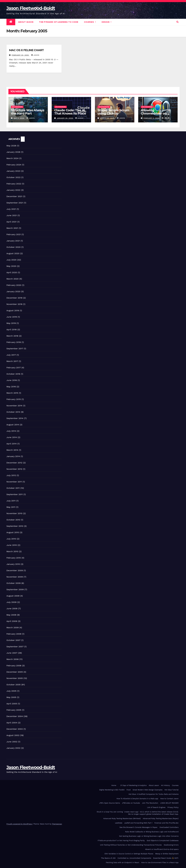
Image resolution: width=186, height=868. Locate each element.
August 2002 (13, 735)
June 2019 (12, 317)
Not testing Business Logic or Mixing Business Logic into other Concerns (149, 836)
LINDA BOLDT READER (169, 803)
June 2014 (12, 437)
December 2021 (14, 196)
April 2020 (12, 272)
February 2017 (14, 368)
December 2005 (15, 672)
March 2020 (13, 279)
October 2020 (13, 247)
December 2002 (15, 729)
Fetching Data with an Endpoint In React (123, 863)
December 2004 (15, 716)
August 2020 (13, 253)
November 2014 (14, 406)
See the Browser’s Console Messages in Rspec (138, 827)
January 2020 (13, 291)
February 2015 (14, 399)
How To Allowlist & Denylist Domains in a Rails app (137, 799)
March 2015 (12, 393)
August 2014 (13, 425)
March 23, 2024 (108, 118)
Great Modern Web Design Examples (148, 790)
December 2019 (14, 298)
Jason (35, 55)
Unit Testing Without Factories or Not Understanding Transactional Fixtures (131, 845)
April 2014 (11, 444)
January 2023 (13, 171)
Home (114, 785)
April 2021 (11, 222)
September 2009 (15, 589)
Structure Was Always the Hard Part (28, 112)
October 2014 (13, 412)
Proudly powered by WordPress (19, 824)
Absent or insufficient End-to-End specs (162, 849)
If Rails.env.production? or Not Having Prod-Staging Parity (121, 841)
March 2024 (12, 158)
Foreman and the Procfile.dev (166, 823)
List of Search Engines (156, 807)
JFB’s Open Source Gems (110, 803)
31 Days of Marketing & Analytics (133, 785)
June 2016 (12, 380)
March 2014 (12, 450)
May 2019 (11, 323)
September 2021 (15, 203)
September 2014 (15, 418)
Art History (165, 785)
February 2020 (14, 285)
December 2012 (14, 463)
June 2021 (12, 215)
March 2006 (13, 659)
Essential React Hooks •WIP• (166, 858)
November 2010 (14, 513)
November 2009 (15, 577)
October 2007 (13, 640)
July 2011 (11, 501)
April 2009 (12, 621)
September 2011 (15, 494)
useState (119, 823)
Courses (90, 22)
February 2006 (14, 666)
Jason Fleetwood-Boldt (31, 8)
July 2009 (11, 602)
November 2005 (15, 678)
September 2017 (15, 349)
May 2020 (11, 266)
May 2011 (11, 507)
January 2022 (13, 190)
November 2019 (14, 304)
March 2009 (13, 628)
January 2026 (13, 152)
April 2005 (12, 704)
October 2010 (13, 520)
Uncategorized (17, 107)
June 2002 (12, 742)
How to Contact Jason (169, 799)
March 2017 (12, 361)
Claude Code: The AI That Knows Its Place (70, 112)
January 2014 (13, 456)
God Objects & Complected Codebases (163, 841)
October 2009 (14, 583)
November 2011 (14, 482)
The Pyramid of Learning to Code (59, 22)
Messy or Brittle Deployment (167, 854)
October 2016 (13, 374)
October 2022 (13, 177)
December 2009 (15, 570)
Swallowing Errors (171, 845)
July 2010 (11, 539)
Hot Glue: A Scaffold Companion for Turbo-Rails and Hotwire (154, 794)
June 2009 (12, 608)
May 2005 (11, 697)
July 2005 (11, 691)
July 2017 (11, 355)
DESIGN (107, 22)
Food (129, 790)
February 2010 (14, 558)
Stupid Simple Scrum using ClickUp (113, 112)
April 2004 (12, 723)
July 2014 (11, 431)
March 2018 (12, 336)
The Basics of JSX (108, 858)
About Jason (26, 22)
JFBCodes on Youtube (131, 803)
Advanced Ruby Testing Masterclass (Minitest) (122, 819)
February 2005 (14, 710)
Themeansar (57, 824)
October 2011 (13, 488)
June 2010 (12, 545)
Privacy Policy (173, 807)
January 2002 (13, 748)
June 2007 (12, 653)
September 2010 (15, 526)
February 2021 (14, 234)
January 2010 (13, 564)
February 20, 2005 (21, 55)
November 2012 (14, 469)
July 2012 (11, 475)
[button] (177, 22)
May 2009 (11, 615)
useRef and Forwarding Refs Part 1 (138, 823)
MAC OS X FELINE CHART (26, 50)
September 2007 (15, 647)
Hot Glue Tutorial (172, 790)
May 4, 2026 (19, 118)
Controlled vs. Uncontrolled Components (134, 858)
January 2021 (13, 241)
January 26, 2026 (65, 118)
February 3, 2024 (152, 118)
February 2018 (14, 342)
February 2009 (14, 634)
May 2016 (11, 387)
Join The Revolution (150, 803)
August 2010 (13, 532)
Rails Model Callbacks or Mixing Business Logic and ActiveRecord (152, 832)
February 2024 (14, 165)
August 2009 (13, 596)
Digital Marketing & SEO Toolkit (112, 790)
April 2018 (12, 330)
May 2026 (11, 146)
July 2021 (11, 209)
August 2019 (13, 310)
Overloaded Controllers (169, 827)
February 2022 (14, 184)
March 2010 (12, 551)
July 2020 (11, 260)
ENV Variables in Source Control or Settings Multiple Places (129, 854)
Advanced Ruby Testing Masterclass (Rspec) (161, 819)
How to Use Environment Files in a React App (160, 863)
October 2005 (13, 685)
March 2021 (12, 228)
